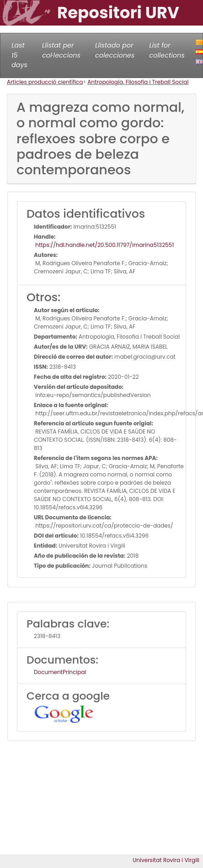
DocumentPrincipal (60, 672)
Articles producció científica (45, 82)
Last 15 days (19, 55)
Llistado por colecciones (115, 50)
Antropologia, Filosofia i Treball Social (138, 82)
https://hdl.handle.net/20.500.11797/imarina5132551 (104, 245)
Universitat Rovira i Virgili (166, 860)
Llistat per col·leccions (61, 50)
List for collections (167, 50)
